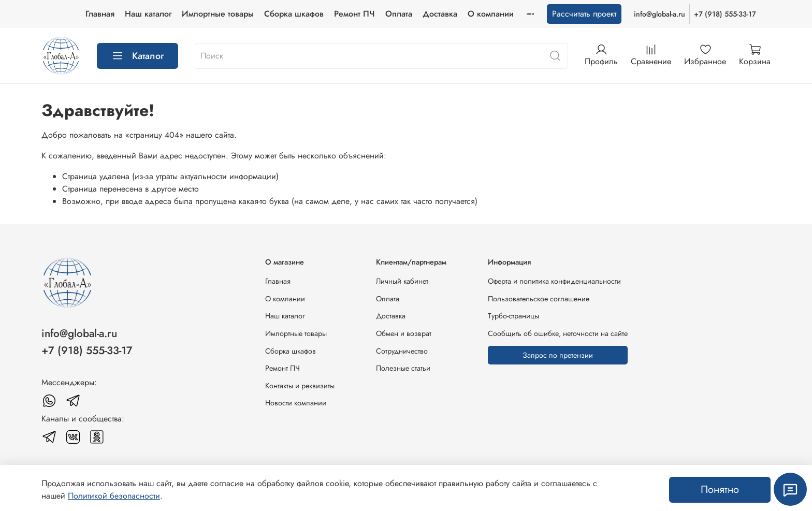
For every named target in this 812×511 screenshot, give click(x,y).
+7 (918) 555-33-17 (725, 14)
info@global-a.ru (659, 14)
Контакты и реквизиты (300, 386)
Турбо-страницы (513, 316)
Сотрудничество (402, 351)
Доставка (440, 14)
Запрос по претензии (558, 355)
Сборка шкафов (294, 14)
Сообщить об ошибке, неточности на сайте (558, 333)
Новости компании (296, 403)
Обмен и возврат (404, 333)
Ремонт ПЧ (354, 14)
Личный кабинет (402, 281)
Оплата (399, 14)
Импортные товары (218, 14)
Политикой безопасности (114, 496)
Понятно (720, 490)
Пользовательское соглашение (539, 299)
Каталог (137, 56)
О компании (491, 14)
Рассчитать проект (584, 14)
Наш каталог (148, 14)
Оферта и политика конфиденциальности (554, 281)
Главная (100, 14)
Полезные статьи (403, 368)
